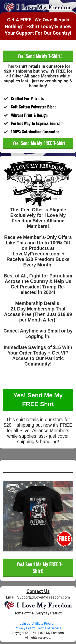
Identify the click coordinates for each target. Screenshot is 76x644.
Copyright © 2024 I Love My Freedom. (38, 633)
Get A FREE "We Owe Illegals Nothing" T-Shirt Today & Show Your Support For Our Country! (38, 26)
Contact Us (38, 591)
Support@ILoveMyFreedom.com (44, 597)
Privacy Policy (25, 628)
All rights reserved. (38, 638)
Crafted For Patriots (28, 98)
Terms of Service (50, 628)
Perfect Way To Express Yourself (37, 123)
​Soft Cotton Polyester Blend (34, 107)
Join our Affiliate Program (38, 624)
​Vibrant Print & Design (29, 115)
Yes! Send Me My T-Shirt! (39, 56)
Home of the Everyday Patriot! (38, 613)
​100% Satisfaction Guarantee (36, 131)
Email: (12, 597)
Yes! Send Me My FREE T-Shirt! (39, 143)
